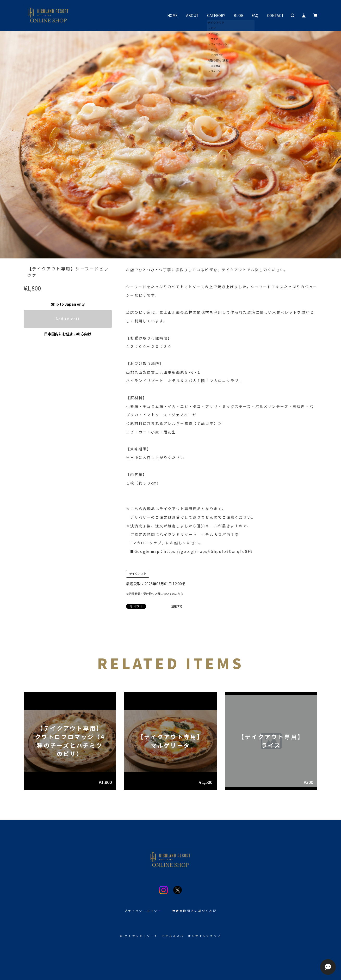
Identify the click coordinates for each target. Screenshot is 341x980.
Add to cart (68, 319)
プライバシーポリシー (143, 911)
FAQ (255, 15)
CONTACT (275, 15)
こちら (179, 594)
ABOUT (192, 15)
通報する (177, 606)
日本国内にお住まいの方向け (68, 334)
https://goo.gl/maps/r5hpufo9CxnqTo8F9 (208, 551)
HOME (172, 15)
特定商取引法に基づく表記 (194, 911)
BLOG (238, 15)
